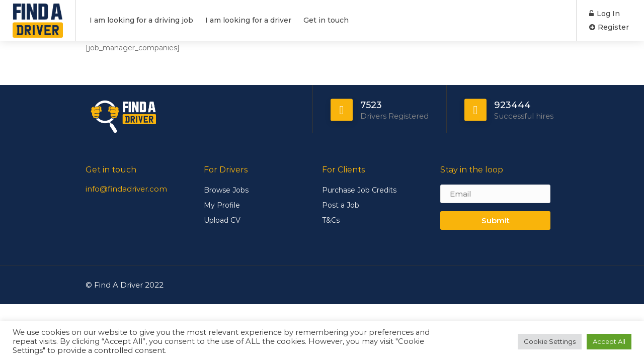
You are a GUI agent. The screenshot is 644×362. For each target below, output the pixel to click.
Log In (605, 14)
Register (609, 27)
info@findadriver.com (126, 189)
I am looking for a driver (248, 20)
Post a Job (341, 205)
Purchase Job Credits (359, 190)
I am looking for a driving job (141, 20)
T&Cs (331, 220)
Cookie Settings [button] (550, 341)
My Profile (222, 205)
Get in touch (326, 20)
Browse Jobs (226, 190)
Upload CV (222, 220)
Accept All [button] (609, 341)
